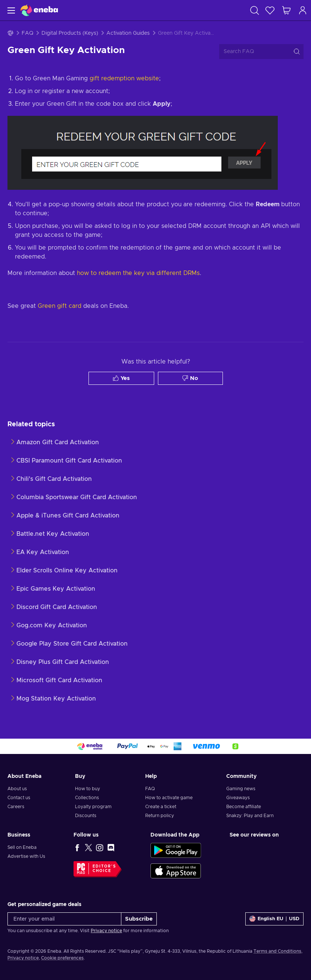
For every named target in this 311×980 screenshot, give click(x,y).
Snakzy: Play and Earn (250, 816)
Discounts (86, 816)
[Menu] (10, 10)
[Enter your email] (64, 919)
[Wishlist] (270, 10)
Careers (16, 807)
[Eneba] (39, 10)
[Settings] (274, 919)
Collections (87, 798)
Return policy (160, 816)
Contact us (19, 798)
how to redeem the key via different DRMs (138, 273)
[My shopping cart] (286, 10)
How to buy (88, 789)
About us (17, 789)
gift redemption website (124, 78)
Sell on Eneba (22, 847)
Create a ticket (161, 807)
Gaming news (241, 789)
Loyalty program (93, 807)
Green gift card (60, 306)
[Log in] (303, 10)
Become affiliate (244, 807)
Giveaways (238, 798)
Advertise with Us (26, 856)
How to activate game (169, 798)
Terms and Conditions (277, 951)
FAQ (27, 33)
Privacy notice (106, 931)
